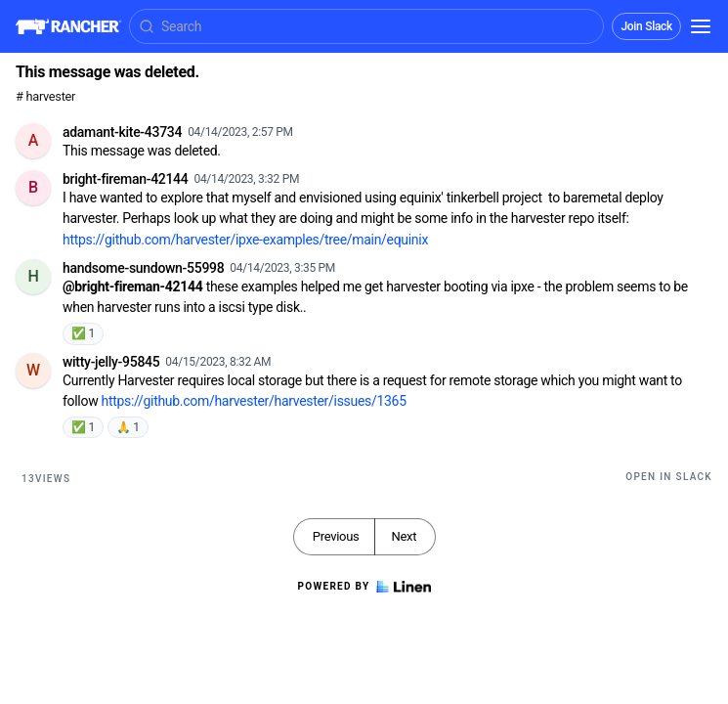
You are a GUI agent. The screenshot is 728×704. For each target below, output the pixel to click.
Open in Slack (669, 477)
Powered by (364, 587)
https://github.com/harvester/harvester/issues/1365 (254, 401)
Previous (336, 536)
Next (404, 536)
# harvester (45, 96)
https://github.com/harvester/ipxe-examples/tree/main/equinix (245, 240)
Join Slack (646, 26)
